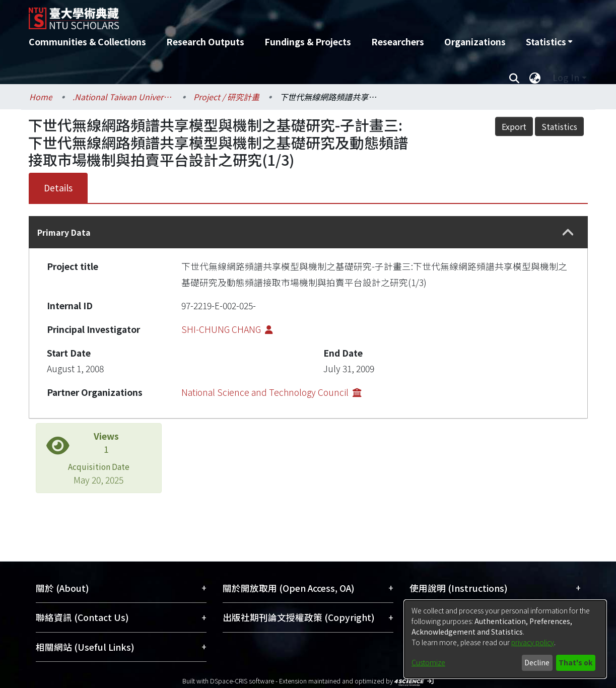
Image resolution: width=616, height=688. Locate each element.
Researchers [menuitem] (398, 42)
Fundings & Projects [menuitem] (308, 42)
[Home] (254, 15)
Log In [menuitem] (566, 77)
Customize (428, 662)
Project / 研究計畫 (226, 97)
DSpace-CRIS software (242, 681)
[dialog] (505, 639)
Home (41, 97)
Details (58, 188)
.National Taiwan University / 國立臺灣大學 (123, 97)
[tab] (308, 232)
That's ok (575, 662)
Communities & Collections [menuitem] (87, 42)
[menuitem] (549, 42)
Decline (537, 662)
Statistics (559, 126)
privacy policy (533, 642)
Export (514, 126)
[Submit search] (515, 78)
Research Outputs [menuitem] (205, 42)
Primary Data (64, 232)
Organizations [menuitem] (475, 42)
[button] (568, 232)
